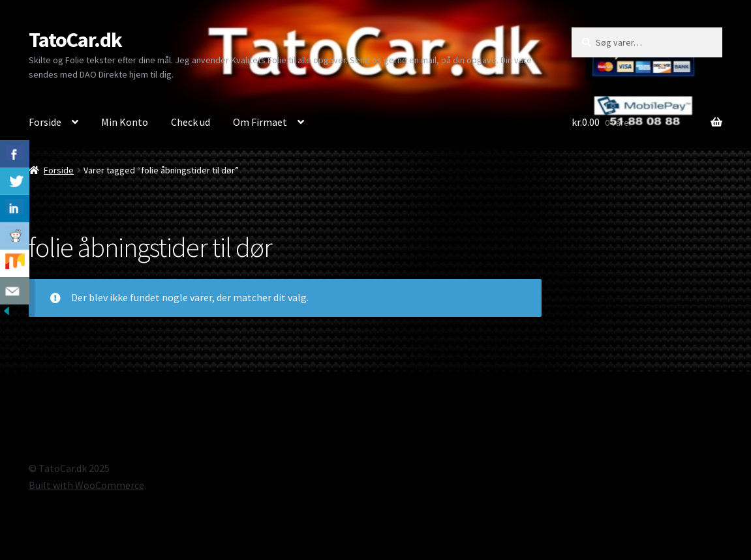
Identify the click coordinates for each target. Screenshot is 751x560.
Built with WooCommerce (86, 485)
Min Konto (125, 122)
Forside (45, 122)
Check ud (191, 122)
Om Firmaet (260, 122)
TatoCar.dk (75, 40)
